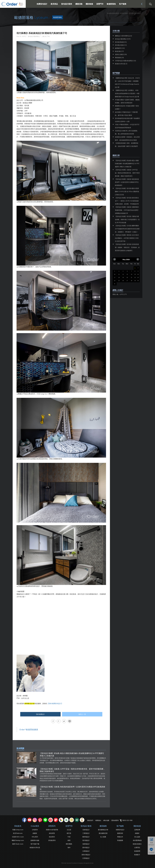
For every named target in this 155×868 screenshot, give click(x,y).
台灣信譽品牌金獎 (72, 820)
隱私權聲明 (115, 820)
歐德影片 (137, 855)
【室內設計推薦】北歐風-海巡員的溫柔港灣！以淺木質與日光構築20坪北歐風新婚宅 (72, 788)
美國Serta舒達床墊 (52, 830)
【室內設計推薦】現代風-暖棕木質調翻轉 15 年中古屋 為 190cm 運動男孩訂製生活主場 (127, 191)
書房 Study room (18, 844)
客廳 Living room (18, 830)
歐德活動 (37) (119, 51)
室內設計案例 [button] (67, 4)
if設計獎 (56, 820)
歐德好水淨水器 (35, 847)
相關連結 (98, 820)
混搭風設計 (86, 844)
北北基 (69, 830)
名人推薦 (103, 837)
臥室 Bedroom (18, 833)
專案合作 (120, 837)
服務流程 (120, 833)
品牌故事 (137, 830)
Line (45, 820)
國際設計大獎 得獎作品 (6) (123, 36)
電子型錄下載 (35, 844)
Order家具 (35, 826)
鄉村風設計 (86, 837)
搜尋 (150, 4)
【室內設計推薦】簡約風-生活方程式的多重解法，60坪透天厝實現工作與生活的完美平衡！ (127, 238)
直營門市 (69, 826)
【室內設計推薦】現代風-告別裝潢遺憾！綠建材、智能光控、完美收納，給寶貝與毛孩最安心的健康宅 (127, 247)
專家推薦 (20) (119, 58)
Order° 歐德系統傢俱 (29, 730)
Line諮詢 (151, 853)
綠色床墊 (52, 833)
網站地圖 (106, 820)
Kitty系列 (35, 837)
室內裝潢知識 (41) (121, 42)
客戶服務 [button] (123, 4)
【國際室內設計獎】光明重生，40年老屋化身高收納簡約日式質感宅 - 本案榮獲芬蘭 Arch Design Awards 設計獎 (127, 93)
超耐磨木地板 (35, 840)
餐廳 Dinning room (18, 840)
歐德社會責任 (137, 844)
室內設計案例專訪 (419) (123, 39)
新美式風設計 (86, 855)
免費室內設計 (42, 4)
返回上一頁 (82, 714)
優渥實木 (77, 820)
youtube (30, 820)
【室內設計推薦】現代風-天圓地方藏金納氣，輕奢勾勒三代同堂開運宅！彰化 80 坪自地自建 (127, 219)
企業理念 (137, 847)
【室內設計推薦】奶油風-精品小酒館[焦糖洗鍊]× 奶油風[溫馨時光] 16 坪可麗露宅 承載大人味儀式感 (72, 754)
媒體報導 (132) (120, 48)
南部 (69, 840)
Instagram (35, 820)
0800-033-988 (127, 820)
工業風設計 (86, 833)
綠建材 (66, 820)
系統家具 (18, 826)
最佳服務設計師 (103, 830)
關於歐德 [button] (89, 4)
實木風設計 (86, 847)
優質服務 (103, 826)
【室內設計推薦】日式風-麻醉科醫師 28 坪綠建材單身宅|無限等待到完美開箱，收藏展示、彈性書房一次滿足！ (127, 229)
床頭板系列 (52, 840)
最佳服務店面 (103, 833)
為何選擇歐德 (137, 840)
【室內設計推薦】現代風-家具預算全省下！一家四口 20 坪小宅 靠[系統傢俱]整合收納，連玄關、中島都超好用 (127, 201)
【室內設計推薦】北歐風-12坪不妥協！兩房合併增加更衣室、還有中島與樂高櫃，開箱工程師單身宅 (72, 770)
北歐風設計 (86, 830)
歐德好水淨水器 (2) (121, 64)
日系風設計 (86, 858)
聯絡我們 (90, 820)
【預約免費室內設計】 (55, 704)
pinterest (40, 820)
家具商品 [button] (54, 4)
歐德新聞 (137, 851)
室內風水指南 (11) (121, 45)
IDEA (61, 820)
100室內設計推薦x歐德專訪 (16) (125, 61)
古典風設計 (86, 851)
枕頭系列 (52, 837)
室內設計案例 (86, 826)
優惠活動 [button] (79, 4)
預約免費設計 (40, 714)
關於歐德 (137, 826)
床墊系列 (52, 826)
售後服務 (120, 840)
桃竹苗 (69, 833)
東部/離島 (69, 844)
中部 (69, 837)
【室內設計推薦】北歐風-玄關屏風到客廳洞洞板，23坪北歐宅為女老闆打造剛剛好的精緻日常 (127, 210)
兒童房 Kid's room (18, 837)
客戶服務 (120, 826)
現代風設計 (86, 840)
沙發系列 (35, 830)
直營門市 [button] (100, 4)
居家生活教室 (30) (121, 54)
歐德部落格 (111, 4)
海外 (69, 847)
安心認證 (137, 837)
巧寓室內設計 (82, 820)
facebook (24, 820)
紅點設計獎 (51, 820)
